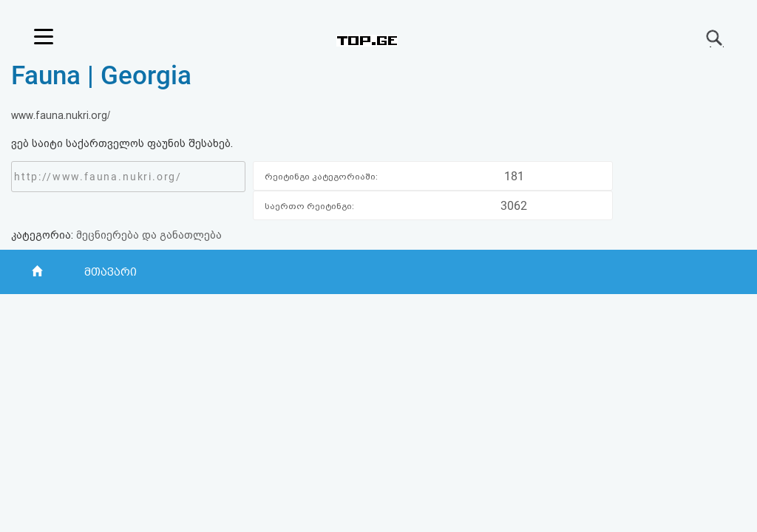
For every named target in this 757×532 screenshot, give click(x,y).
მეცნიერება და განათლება (149, 235)
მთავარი (111, 272)
